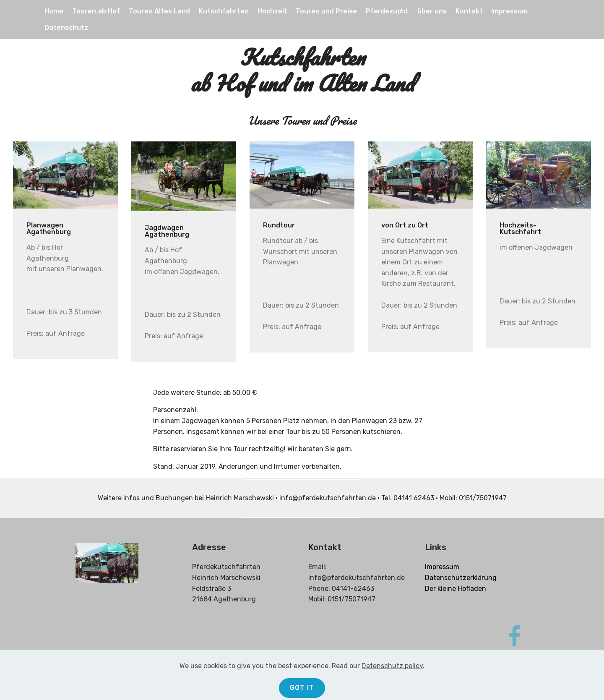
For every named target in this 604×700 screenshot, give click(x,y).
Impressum (509, 11)
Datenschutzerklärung (461, 578)
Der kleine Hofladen (456, 589)
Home (54, 11)
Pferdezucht (387, 11)
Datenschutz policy (392, 689)
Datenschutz (66, 27)
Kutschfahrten (224, 11)
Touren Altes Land (159, 11)
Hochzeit (272, 11)
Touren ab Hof (96, 11)
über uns (432, 11)
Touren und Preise (326, 11)
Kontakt (469, 11)
